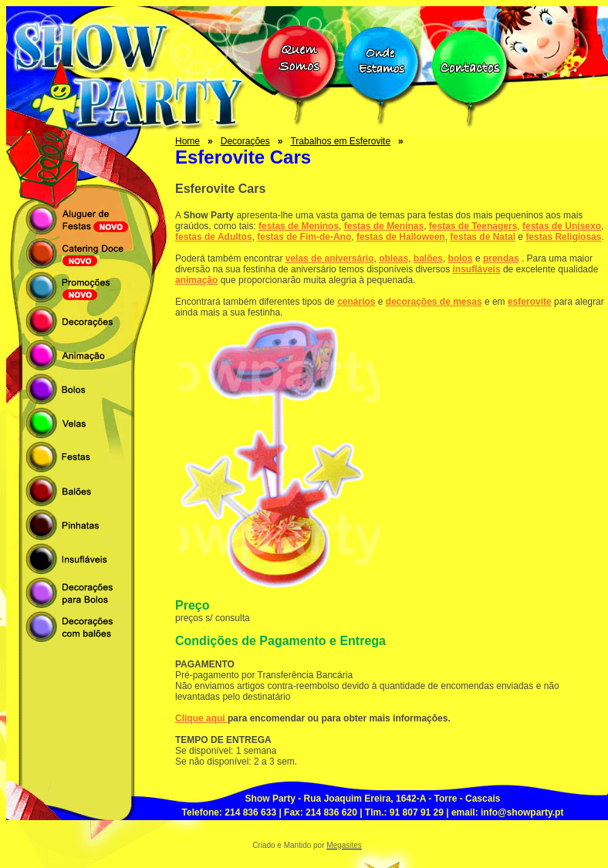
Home (187, 141)
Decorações (245, 141)
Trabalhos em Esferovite (340, 141)
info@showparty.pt (522, 812)
